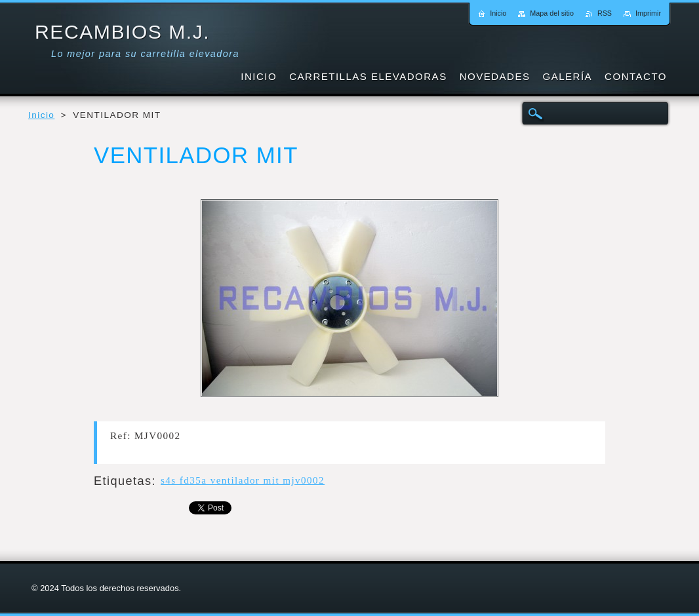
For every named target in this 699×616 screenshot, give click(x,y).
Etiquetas (123, 481)
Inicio (41, 115)
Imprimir (648, 13)
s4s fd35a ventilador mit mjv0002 (243, 480)
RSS (605, 13)
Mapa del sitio (552, 13)
